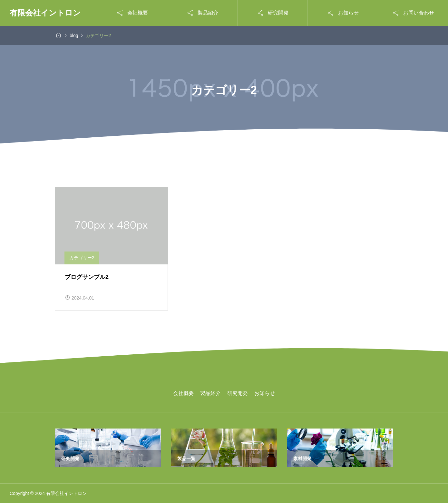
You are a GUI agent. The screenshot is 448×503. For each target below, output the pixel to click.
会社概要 (183, 393)
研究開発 (238, 393)
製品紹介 (210, 393)
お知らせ (265, 393)
